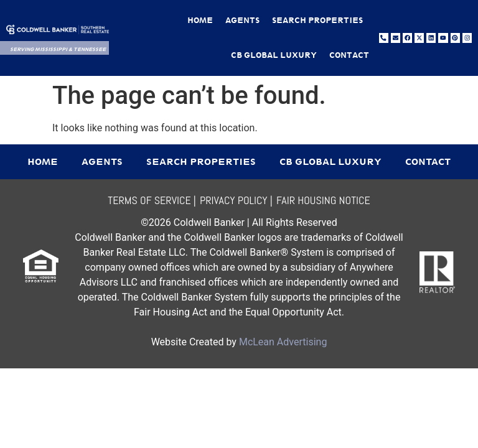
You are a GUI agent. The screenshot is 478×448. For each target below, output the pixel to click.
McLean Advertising (283, 342)
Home (200, 20)
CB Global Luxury (274, 55)
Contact (349, 55)
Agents (242, 20)
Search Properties (317, 20)
